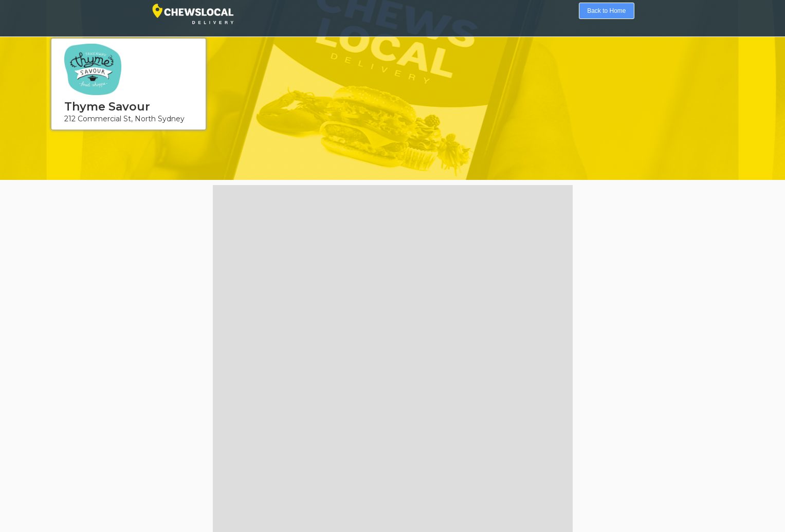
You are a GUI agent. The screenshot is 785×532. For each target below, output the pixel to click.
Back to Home (606, 11)
